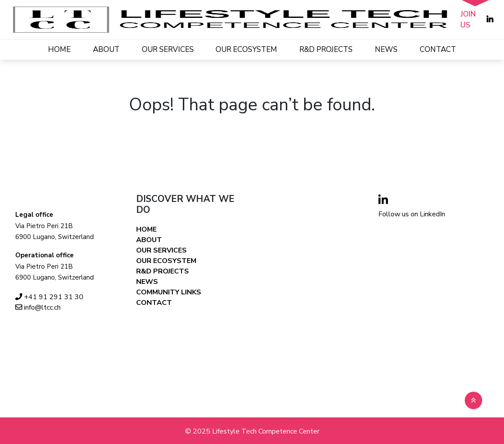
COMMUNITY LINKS (169, 292)
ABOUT (106, 50)
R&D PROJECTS (326, 50)
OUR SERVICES (168, 50)
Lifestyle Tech (234, 431)
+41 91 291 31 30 (49, 297)
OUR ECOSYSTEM (246, 50)
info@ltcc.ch (38, 307)
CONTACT (438, 50)
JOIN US (468, 20)
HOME (59, 50)
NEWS (386, 50)
